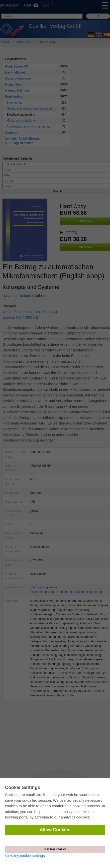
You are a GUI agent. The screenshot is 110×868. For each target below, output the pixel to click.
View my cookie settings (25, 856)
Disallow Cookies (55, 849)
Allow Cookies (55, 830)
